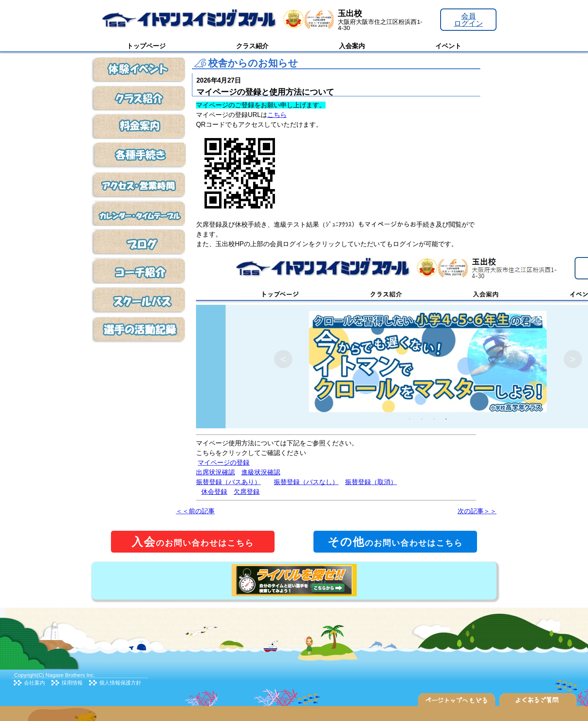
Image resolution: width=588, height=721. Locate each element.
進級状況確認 (261, 472)
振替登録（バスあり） (228, 482)
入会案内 (352, 46)
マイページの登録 (224, 463)
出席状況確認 (215, 472)
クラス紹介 (252, 46)
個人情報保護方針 (120, 683)
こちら (277, 115)
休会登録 (214, 492)
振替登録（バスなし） (306, 482)
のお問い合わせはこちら (193, 542)
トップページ (146, 46)
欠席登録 (247, 492)
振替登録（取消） (371, 482)
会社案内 (34, 683)
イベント (448, 46)
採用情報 (72, 683)
